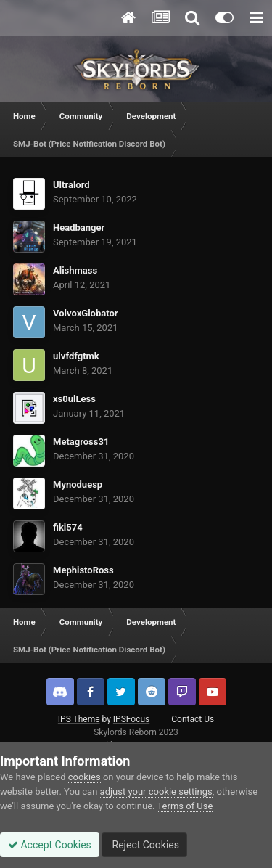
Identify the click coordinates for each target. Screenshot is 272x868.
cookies (85, 777)
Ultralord (71, 185)
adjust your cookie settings (156, 791)
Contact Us (193, 719)
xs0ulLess (74, 399)
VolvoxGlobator (86, 313)
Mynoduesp (78, 484)
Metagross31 (81, 442)
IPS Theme (79, 719)
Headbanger (79, 228)
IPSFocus (131, 719)
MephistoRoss (83, 570)
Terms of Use (185, 806)
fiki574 (68, 527)
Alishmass (75, 270)
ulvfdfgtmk (76, 356)
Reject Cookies (144, 845)
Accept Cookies (50, 845)
